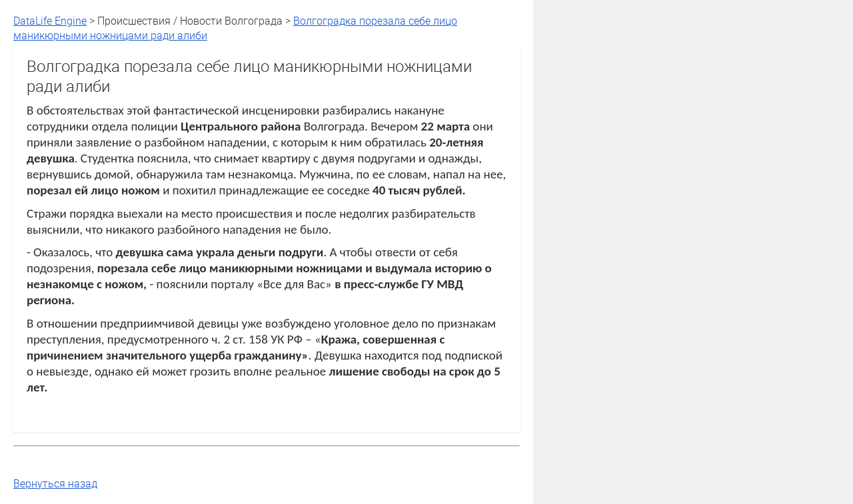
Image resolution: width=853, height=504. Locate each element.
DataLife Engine (50, 21)
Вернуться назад (55, 483)
